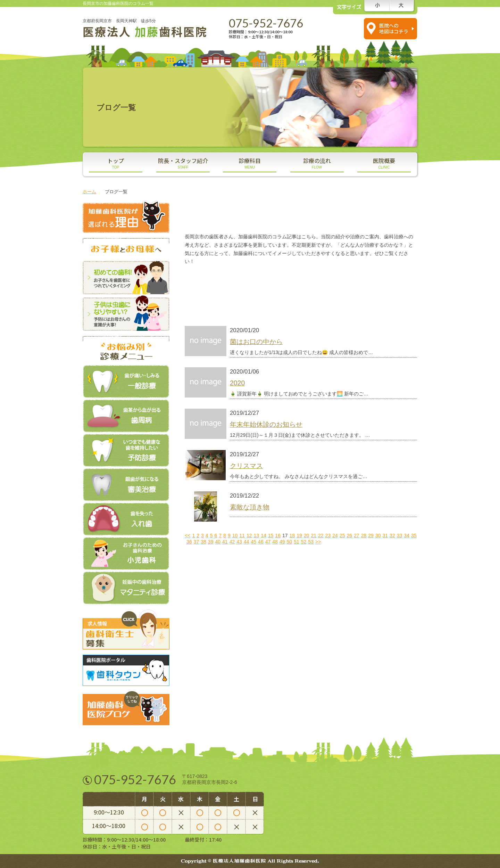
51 (297, 542)
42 (232, 542)
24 (335, 535)
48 (275, 542)
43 (239, 542)
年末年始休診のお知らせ (266, 424)
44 (247, 542)
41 (225, 542)
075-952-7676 (266, 23)
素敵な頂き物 (250, 507)
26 (349, 535)
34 (407, 535)
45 (253, 542)
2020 (237, 383)
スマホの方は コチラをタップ (339, 28)
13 (257, 535)
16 (278, 535)
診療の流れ (317, 163)
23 (328, 535)
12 (249, 535)
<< (187, 535)
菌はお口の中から (256, 342)
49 (282, 542)
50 (290, 542)
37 (197, 542)
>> (318, 542)
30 (378, 535)
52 (304, 542)
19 (299, 535)
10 (235, 535)
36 (189, 542)
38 (203, 542)
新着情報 (242, 302)
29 (371, 535)
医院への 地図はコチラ (394, 28)
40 (218, 542)
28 (364, 535)
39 (211, 542)
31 (385, 535)
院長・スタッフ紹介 (183, 163)
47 (268, 542)
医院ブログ (360, 282)
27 (357, 535)
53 (311, 542)
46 (261, 542)
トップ (116, 163)
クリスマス (246, 466)
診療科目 (250, 163)
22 (321, 535)
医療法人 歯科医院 (145, 31)
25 (342, 535)
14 (264, 535)
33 (400, 535)
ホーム (89, 192)
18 (292, 535)
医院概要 (384, 163)
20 (307, 535)
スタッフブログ (242, 282)
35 (414, 535)
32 (392, 535)
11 (242, 535)
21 (314, 535)
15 (271, 535)
